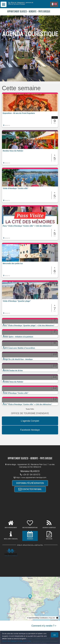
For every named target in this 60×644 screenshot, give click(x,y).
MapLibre (52, 618)
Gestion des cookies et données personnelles (17, 641)
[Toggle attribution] (57, 618)
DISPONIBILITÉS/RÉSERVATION (30, 483)
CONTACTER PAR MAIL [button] (30, 489)
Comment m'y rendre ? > (44, 626)
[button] (30, 110)
